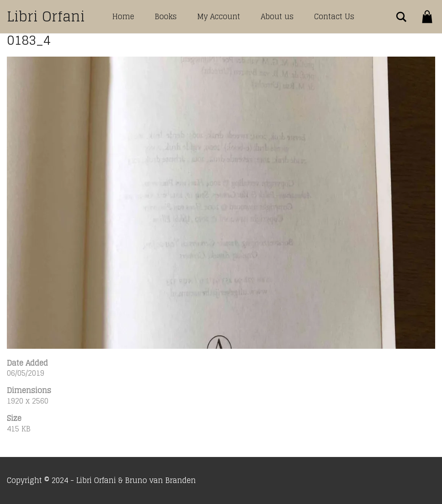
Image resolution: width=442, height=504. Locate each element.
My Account (219, 16)
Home (123, 16)
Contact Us (334, 16)
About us (277, 16)
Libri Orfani (46, 16)
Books (166, 16)
